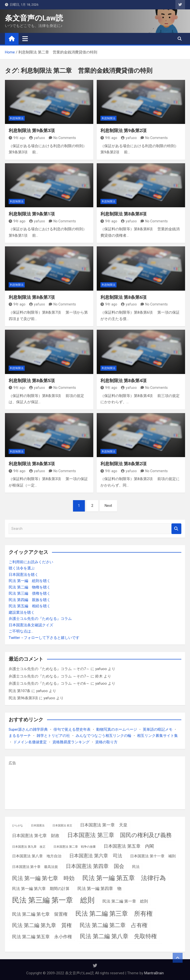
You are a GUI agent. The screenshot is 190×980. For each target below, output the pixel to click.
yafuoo (37, 138)
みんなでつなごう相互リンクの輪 (104, 736)
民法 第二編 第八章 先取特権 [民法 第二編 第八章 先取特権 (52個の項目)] (118, 936)
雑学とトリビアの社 (53, 736)
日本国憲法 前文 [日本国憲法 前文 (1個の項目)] (62, 826)
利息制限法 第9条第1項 (32, 214)
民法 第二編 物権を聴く (30, 587)
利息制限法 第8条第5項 (32, 381)
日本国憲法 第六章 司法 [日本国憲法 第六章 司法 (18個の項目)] (96, 856)
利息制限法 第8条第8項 (123, 214)
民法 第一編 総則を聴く (30, 581)
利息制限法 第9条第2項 (123, 130)
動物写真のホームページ (117, 729)
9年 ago (17, 138)
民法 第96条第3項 (23, 698)
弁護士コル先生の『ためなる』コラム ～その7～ (49, 669)
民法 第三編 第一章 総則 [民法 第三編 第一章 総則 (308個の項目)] (53, 900)
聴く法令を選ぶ (22, 568)
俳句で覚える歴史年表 (72, 729)
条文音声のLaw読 (34, 18)
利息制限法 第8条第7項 (32, 297)
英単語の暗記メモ (158, 729)
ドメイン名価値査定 (30, 742)
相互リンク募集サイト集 (157, 736)
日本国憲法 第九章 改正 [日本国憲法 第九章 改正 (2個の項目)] (29, 847)
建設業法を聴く (22, 612)
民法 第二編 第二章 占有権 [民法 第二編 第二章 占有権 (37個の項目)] (114, 925)
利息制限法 (17, 118)
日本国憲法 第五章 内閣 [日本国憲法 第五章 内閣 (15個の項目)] (129, 846)
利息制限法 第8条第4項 (123, 381)
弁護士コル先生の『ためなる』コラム (40, 619)
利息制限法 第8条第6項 (123, 297)
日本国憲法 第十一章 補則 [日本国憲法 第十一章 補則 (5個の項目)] (153, 856)
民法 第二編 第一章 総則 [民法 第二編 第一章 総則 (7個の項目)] (125, 901)
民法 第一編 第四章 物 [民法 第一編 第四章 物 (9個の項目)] (99, 889)
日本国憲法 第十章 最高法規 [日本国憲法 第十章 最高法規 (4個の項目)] (35, 867)
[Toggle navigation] (25, 39)
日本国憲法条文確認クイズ (31, 625)
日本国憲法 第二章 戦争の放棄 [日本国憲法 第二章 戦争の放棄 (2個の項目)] (75, 847)
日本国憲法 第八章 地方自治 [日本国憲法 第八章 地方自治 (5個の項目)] (37, 856)
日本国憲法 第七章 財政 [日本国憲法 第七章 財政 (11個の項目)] (36, 836)
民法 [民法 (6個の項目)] (136, 867)
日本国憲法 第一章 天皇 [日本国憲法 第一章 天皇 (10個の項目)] (104, 825)
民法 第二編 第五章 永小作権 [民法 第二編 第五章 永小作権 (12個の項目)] (42, 937)
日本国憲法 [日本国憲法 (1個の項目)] (38, 826)
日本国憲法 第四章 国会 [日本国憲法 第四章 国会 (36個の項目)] (95, 866)
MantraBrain (154, 973)
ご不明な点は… (21, 631)
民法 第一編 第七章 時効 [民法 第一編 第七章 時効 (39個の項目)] (43, 878)
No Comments (65, 138)
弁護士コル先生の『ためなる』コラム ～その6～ (49, 683)
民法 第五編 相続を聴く (30, 606)
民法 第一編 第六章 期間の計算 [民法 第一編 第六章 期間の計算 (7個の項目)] (41, 889)
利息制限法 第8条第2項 (123, 464)
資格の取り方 (106, 742)
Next (108, 506)
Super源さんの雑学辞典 (28, 729)
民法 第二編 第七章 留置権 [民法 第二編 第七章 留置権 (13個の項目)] (40, 914)
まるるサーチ (20, 736)
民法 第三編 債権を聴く (30, 593)
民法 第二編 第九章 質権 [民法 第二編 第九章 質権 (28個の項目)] (42, 925)
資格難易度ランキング (71, 742)
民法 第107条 (20, 691)
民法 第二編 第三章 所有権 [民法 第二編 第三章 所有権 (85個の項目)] (114, 914)
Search (176, 529)
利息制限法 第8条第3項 (32, 464)
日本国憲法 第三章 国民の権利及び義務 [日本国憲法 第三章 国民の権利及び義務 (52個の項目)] (119, 835)
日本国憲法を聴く (24, 575)
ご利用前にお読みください (31, 562)
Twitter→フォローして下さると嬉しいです (44, 638)
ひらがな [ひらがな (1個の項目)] (18, 826)
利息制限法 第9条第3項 (32, 130)
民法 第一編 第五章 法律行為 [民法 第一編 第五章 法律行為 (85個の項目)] (124, 878)
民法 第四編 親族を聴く (30, 600)
